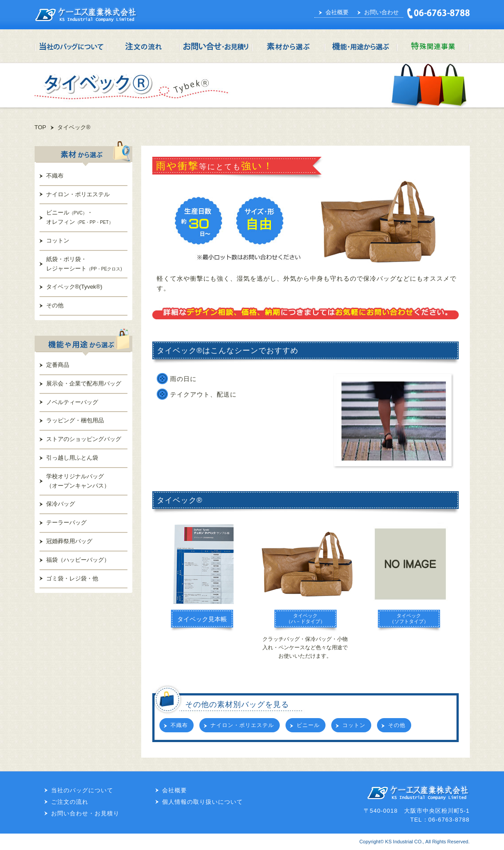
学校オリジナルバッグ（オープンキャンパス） (78, 481)
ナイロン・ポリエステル (78, 194)
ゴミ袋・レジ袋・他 (72, 578)
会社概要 (337, 12)
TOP (41, 127)
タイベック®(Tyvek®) (74, 287)
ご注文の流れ (70, 802)
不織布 (55, 176)
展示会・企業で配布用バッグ (84, 383)
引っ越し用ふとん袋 (72, 458)
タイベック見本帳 (202, 619)
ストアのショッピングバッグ (84, 439)
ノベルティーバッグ (72, 402)
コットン (58, 240)
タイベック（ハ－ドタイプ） (306, 618)
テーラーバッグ (66, 522)
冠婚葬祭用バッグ (69, 541)
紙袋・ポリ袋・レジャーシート (84, 264)
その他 (55, 305)
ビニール (308, 725)
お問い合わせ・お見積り (85, 813)
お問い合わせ (381, 12)
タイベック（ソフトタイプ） (409, 618)
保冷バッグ (61, 504)
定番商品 (58, 365)
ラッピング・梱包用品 (75, 420)
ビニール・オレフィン (80, 217)
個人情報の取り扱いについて (202, 802)
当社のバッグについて (82, 790)
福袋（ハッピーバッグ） (78, 560)
